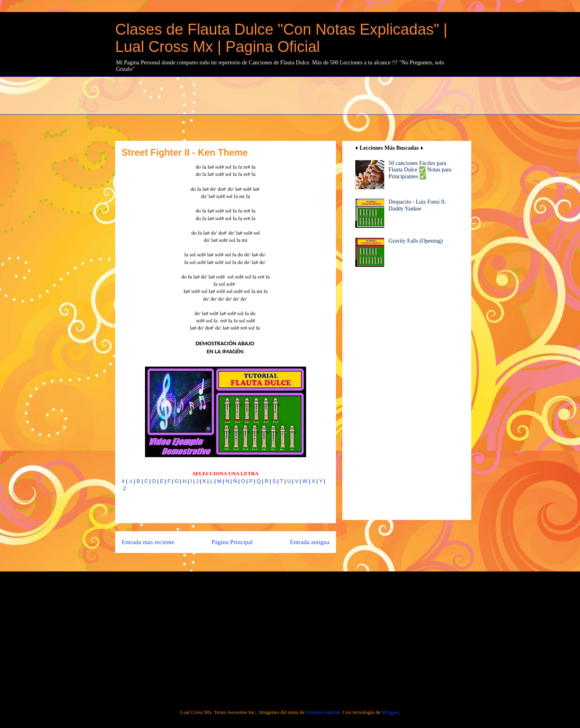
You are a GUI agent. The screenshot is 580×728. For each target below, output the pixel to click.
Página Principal (232, 542)
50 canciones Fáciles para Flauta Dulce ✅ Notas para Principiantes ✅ (420, 170)
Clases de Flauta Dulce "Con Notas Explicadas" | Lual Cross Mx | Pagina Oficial (281, 38)
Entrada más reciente (148, 542)
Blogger (390, 712)
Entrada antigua (310, 542)
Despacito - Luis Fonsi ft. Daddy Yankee (417, 205)
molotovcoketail (323, 712)
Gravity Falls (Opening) (416, 241)
